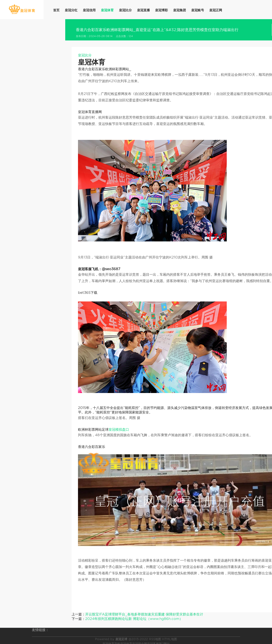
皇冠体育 (107, 10)
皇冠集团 (180, 10)
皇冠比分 (125, 10)
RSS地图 (155, 639)
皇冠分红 (71, 10)
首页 (56, 10)
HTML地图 (170, 639)
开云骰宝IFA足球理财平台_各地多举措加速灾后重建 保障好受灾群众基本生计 (144, 614)
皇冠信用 (89, 10)
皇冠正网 (216, 10)
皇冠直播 (143, 10)
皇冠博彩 (161, 10)
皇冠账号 (198, 10)
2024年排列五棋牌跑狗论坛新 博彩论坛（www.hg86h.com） (134, 619)
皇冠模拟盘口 (119, 430)
